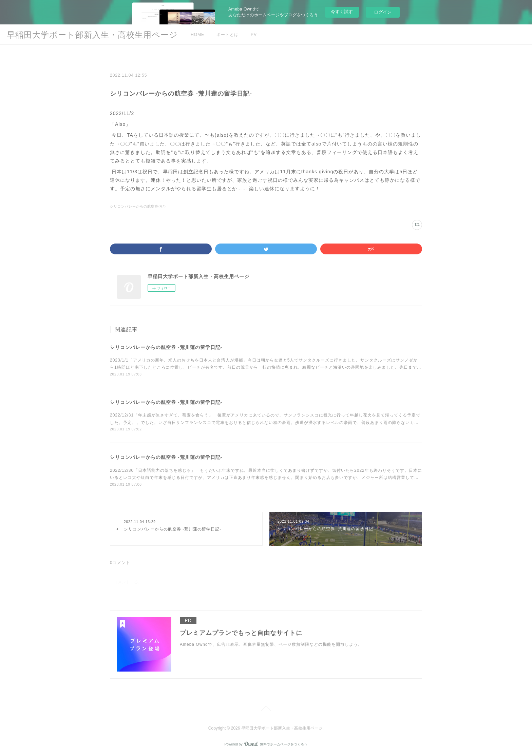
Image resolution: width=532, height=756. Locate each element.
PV (254, 35)
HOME (197, 35)
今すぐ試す (342, 12)
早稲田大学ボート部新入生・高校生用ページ (92, 35)
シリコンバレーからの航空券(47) (138, 206)
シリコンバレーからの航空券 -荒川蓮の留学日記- (166, 347)
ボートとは (227, 35)
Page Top (266, 710)
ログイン (383, 12)
